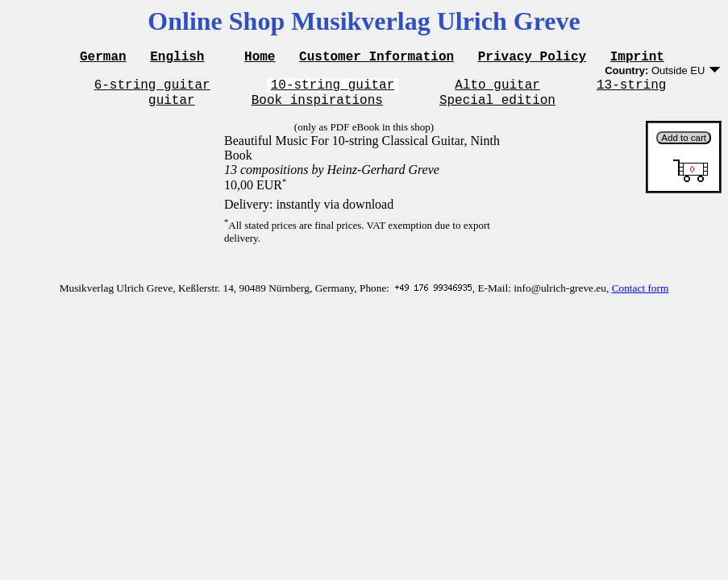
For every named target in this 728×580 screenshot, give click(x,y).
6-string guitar (152, 89)
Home (260, 58)
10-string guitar (333, 89)
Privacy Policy (532, 58)
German (103, 58)
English (177, 58)
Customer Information (376, 58)
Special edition (497, 106)
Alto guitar (497, 89)
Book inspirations (317, 106)
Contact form (641, 295)
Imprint (637, 58)
